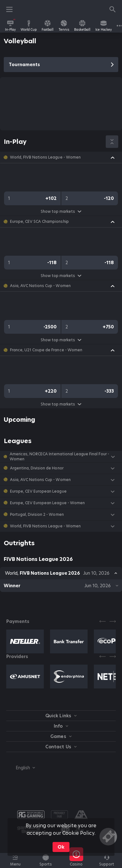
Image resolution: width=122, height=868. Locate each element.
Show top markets (61, 211)
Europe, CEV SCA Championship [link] (39, 222)
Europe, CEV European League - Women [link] (47, 503)
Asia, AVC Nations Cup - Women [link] (40, 286)
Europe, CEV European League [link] (38, 491)
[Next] (113, 621)
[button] (61, 157)
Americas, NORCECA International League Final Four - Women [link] (59, 457)
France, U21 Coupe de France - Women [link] (46, 350)
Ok (61, 847)
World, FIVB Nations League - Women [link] (45, 157)
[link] (10, 26)
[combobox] (21, 768)
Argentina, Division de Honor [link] (37, 468)
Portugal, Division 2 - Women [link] (37, 515)
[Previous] (103, 621)
